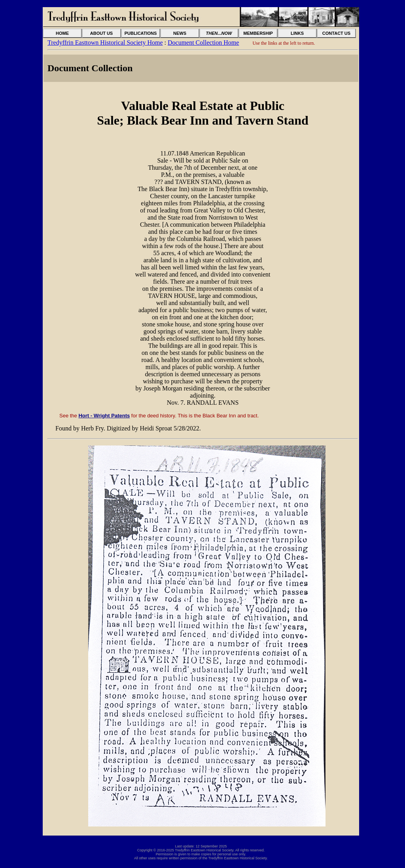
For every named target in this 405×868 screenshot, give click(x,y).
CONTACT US (336, 33)
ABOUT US (101, 33)
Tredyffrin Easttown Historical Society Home (105, 43)
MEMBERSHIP (258, 33)
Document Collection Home (203, 43)
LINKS (297, 33)
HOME (62, 33)
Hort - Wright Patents (104, 416)
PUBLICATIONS (141, 33)
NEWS (180, 33)
